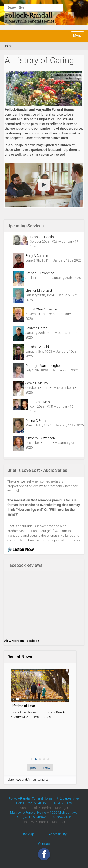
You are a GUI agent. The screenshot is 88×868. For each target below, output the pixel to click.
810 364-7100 (61, 817)
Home (8, 46)
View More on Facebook (21, 641)
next (46, 767)
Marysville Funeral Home (28, 813)
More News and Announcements (28, 780)
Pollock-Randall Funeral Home (31, 798)
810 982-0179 (62, 803)
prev (33, 767)
